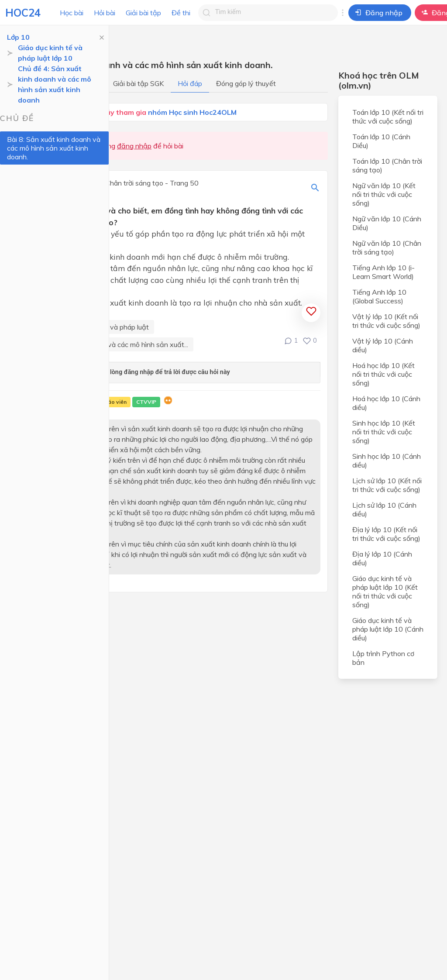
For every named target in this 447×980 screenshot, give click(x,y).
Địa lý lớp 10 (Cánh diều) (382, 558)
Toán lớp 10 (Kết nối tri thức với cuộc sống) (388, 117)
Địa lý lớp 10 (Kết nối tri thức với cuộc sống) (386, 534)
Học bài (72, 13)
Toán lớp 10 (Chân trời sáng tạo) (387, 165)
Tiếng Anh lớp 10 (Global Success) (379, 296)
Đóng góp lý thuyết (246, 83)
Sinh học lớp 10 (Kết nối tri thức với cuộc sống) (384, 432)
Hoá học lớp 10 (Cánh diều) (386, 403)
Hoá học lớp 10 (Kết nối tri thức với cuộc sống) (383, 374)
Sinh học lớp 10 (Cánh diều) (387, 461)
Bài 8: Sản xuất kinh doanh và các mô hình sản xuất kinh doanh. (54, 148)
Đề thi (181, 13)
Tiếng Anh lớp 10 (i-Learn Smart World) (383, 272)
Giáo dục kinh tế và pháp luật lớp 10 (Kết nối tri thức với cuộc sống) (385, 591)
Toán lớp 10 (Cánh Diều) (381, 141)
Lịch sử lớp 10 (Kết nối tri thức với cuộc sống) (387, 485)
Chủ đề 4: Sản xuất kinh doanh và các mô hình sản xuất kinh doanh (55, 84)
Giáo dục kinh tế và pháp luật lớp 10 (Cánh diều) (388, 629)
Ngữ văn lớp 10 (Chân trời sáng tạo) (387, 248)
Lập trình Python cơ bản (383, 658)
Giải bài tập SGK (138, 83)
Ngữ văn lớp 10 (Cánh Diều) (387, 223)
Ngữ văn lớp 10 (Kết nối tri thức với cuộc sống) (384, 194)
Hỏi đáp (190, 83)
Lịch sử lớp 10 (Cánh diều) (384, 509)
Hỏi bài (105, 13)
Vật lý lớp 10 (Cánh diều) (383, 345)
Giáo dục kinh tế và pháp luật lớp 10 (50, 53)
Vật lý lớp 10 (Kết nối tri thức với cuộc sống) (386, 321)
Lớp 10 (18, 37)
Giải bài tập (143, 13)
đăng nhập (134, 146)
